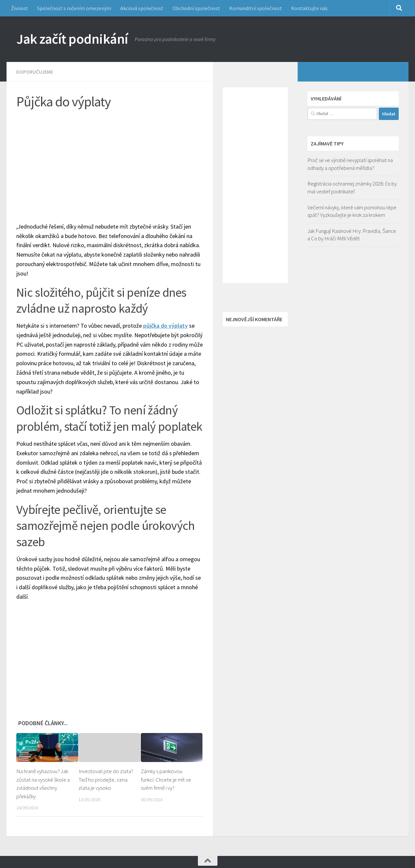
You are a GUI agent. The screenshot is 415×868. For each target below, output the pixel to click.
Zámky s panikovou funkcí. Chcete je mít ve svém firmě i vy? (166, 779)
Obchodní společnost (196, 8)
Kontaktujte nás (309, 8)
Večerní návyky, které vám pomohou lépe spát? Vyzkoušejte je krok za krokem (352, 211)
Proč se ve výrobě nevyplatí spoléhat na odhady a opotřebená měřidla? (350, 164)
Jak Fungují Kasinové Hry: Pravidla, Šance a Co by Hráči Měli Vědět (352, 235)
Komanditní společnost (256, 8)
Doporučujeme (35, 72)
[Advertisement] (115, 163)
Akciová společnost (142, 8)
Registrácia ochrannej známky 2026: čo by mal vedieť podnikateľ (352, 187)
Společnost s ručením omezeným (74, 8)
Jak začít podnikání (72, 39)
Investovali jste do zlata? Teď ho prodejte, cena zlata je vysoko (106, 779)
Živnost (20, 8)
